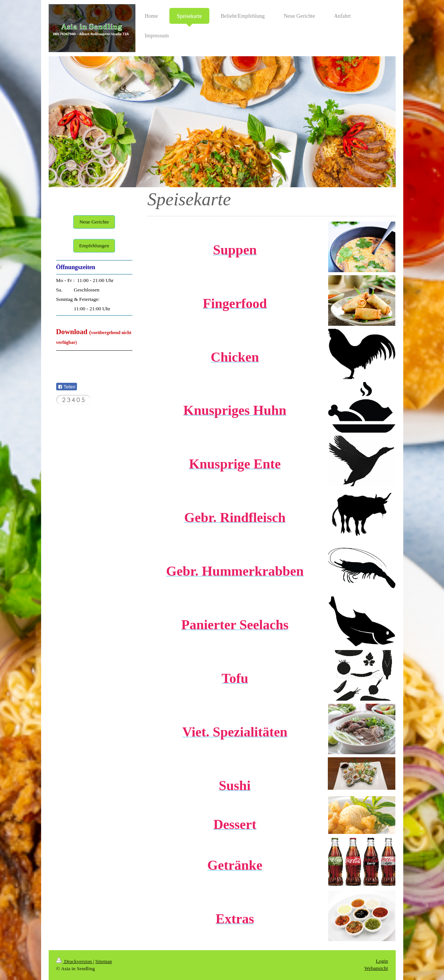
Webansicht (376, 968)
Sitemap (104, 961)
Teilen (67, 387)
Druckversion (75, 961)
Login (382, 961)
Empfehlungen (94, 246)
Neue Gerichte (94, 222)
